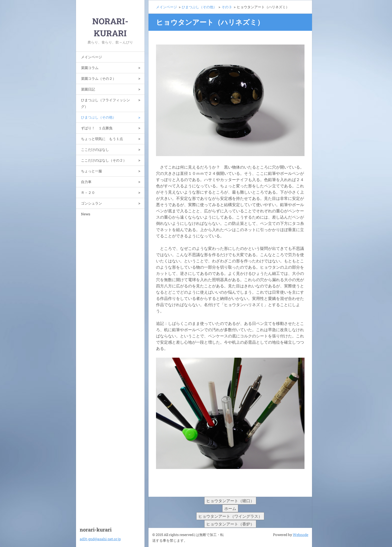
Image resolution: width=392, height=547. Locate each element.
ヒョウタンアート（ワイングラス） (230, 516)
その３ (227, 7)
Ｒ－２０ (88, 192)
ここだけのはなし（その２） (104, 160)
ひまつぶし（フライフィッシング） (105, 103)
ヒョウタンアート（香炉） (230, 524)
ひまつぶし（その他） (98, 117)
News (86, 214)
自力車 (86, 182)
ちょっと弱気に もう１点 (102, 139)
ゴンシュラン (91, 203)
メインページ (91, 57)
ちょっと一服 (91, 171)
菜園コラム (90, 68)
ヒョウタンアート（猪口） (230, 501)
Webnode (300, 535)
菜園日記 (88, 89)
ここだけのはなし (95, 149)
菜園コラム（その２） (98, 78)
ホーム (230, 508)
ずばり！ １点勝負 (97, 128)
